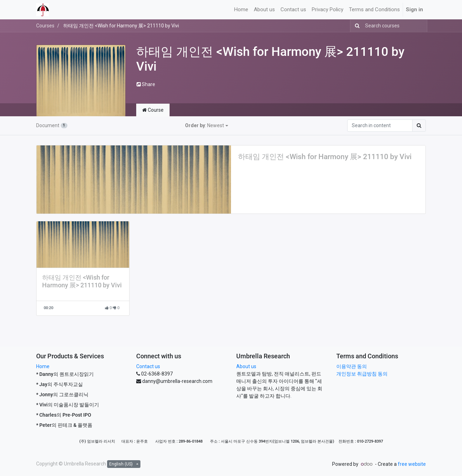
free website (412, 464)
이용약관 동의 (352, 366)
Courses (45, 26)
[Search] (356, 26)
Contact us (148, 366)
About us (246, 366)
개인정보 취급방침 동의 (362, 374)
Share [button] (146, 84)
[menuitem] (241, 10)
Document (52, 125)
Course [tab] (153, 110)
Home (43, 366)
